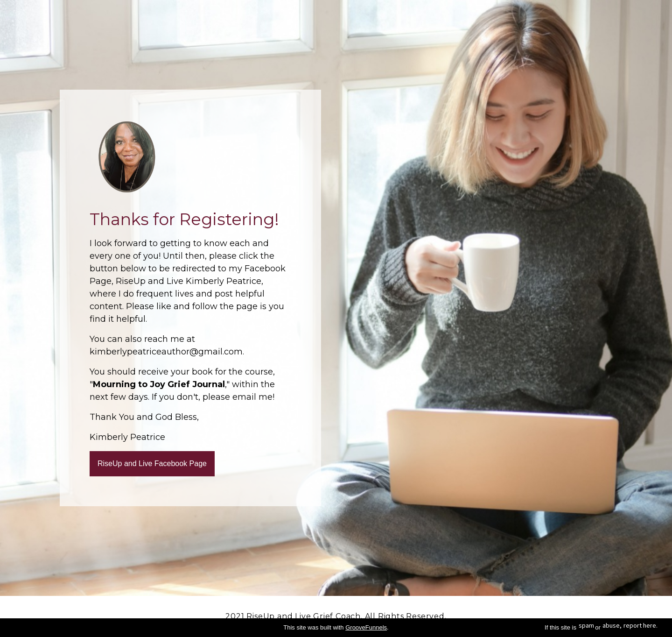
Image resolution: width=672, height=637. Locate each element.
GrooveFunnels (366, 627)
